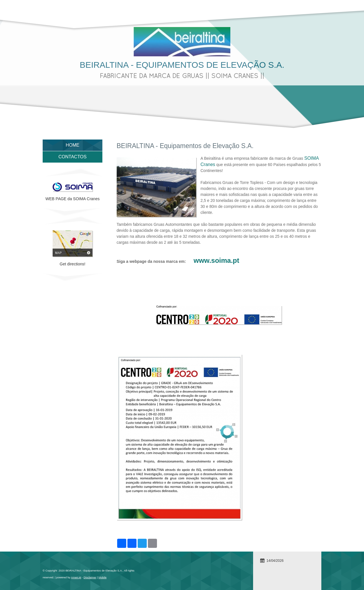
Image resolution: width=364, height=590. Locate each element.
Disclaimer (90, 577)
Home (73, 145)
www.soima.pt (216, 260)
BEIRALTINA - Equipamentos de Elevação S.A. (182, 65)
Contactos (73, 157)
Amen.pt (76, 577)
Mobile (102, 577)
